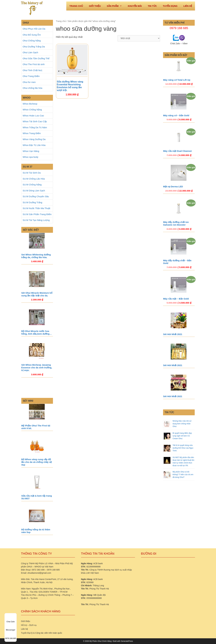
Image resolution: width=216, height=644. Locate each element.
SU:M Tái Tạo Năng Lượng (36, 220)
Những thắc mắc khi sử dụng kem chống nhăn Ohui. (182, 424)
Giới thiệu (95, 6)
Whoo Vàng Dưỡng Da (34, 139)
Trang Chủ (76, 6)
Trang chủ (61, 21)
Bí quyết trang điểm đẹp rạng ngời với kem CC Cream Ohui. (182, 436)
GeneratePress (127, 641)
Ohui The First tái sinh (34, 64)
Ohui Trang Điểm (31, 76)
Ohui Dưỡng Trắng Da (34, 47)
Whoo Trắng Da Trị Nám (35, 127)
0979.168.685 (11, 636)
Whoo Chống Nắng (32, 110)
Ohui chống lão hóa (32, 88)
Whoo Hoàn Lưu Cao (33, 116)
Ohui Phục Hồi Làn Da (34, 29)
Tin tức (152, 6)
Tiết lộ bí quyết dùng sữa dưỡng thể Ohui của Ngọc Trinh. (183, 448)
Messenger (11, 627)
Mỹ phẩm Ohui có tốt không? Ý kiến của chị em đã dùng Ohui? (183, 475)
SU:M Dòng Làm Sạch (34, 191)
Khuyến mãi (135, 6)
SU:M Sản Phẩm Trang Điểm (37, 214)
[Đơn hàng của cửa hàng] (139, 38)
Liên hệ (188, 6)
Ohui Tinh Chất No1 (32, 70)
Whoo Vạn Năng (31, 151)
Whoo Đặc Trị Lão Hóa (34, 145)
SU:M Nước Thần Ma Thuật (36, 208)
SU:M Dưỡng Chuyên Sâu (36, 196)
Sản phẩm (116, 6)
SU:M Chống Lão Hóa (34, 179)
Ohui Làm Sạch (30, 52)
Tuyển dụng (170, 6)
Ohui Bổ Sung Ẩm (32, 35)
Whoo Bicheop (30, 104)
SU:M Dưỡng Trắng (32, 202)
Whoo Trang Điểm (32, 133)
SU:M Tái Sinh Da (32, 173)
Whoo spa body (30, 157)
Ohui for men (29, 82)
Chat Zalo (11, 619)
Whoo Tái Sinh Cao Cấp (35, 121)
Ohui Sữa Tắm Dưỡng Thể (36, 58)
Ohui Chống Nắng (32, 41)
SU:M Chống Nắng (32, 185)
